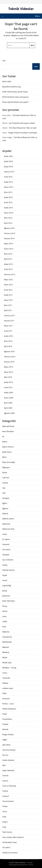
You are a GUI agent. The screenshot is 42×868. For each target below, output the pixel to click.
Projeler (5, 724)
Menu (37, 16)
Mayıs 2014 (9, 244)
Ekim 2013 (8, 254)
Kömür (5, 611)
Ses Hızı (5, 755)
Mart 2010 (8, 377)
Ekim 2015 (8, 192)
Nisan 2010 (8, 372)
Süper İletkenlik (8, 770)
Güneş (5, 565)
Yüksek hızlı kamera (10, 853)
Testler (5, 806)
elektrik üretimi (8, 519)
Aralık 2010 (8, 336)
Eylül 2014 (8, 223)
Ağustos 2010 (9, 351)
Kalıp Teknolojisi (9, 601)
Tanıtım (5, 781)
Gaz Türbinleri (8, 560)
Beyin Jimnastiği (9, 462)
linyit (4, 627)
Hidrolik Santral (8, 570)
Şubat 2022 (8, 161)
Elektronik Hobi (8, 529)
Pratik (5, 714)
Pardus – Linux (8, 704)
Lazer (4, 616)
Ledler (5, 621)
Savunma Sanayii (9, 750)
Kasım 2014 (9, 213)
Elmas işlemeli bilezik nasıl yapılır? (16, 102)
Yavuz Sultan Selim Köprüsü (13, 837)
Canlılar (5, 483)
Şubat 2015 (8, 197)
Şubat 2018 (8, 167)
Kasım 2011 (9, 300)
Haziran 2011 (9, 321)
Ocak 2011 (8, 331)
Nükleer (5, 683)
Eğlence (5, 508)
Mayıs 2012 (9, 280)
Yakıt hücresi (7, 832)
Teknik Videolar (21, 9)
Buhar (5, 472)
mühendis (6, 678)
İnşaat (5, 575)
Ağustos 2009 (9, 413)
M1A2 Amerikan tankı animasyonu (16, 97)
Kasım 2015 (9, 187)
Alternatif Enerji (8, 426)
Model (5, 657)
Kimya (5, 606)
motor (5, 673)
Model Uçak (7, 663)
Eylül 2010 (8, 346)
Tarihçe (5, 791)
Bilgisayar (6, 467)
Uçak (4, 817)
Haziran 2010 (9, 362)
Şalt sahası (6, 745)
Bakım (5, 442)
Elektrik (5, 514)
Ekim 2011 (8, 305)
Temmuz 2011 (10, 316)
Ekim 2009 (8, 403)
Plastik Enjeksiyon (9, 709)
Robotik (5, 729)
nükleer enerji (8, 688)
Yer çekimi (6, 847)
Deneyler (6, 498)
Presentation (7, 719)
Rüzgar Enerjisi (8, 734)
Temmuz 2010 (10, 357)
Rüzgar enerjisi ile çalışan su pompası (23, 133)
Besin (4, 457)
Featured (6, 544)
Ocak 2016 (8, 177)
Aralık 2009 (8, 393)
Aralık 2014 (8, 208)
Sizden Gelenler (8, 760)
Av (3, 436)
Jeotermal (6, 596)
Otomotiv (6, 699)
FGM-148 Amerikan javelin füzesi (15, 92)
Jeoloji (5, 591)
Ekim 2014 (8, 218)
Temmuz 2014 (10, 233)
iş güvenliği (7, 585)
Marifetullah (7, 642)
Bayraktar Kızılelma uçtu (12, 87)
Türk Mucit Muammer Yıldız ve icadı (23, 128)
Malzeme (6, 632)
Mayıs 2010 (9, 367)
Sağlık (5, 740)
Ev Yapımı (6, 539)
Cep (4, 488)
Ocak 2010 (8, 387)
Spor (4, 765)
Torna (5, 812)
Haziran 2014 (9, 238)
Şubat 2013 (8, 264)
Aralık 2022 (8, 156)
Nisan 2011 (8, 326)
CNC (4, 493)
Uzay (4, 827)
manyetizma (7, 637)
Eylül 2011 (8, 310)
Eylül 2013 (8, 259)
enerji (5, 534)
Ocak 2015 (8, 202)
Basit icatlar (7, 81)
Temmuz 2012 (10, 274)
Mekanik (6, 647)
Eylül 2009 (8, 408)
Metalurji (6, 652)
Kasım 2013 (9, 249)
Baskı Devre (7, 452)
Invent (5, 580)
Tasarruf (6, 796)
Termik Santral (8, 801)
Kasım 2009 (9, 398)
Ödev (4, 693)
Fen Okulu (6, 550)
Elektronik (6, 524)
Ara (4, 61)
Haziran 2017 (9, 172)
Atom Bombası (8, 431)
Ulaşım (5, 822)
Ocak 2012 (8, 290)
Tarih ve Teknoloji (9, 786)
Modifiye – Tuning (9, 668)
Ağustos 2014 (9, 228)
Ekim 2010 (8, 341)
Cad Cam (6, 478)
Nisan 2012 (8, 285)
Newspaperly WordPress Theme (21, 865)
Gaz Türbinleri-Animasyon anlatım (22, 123)
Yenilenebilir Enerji (10, 842)
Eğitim (5, 503)
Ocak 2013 (8, 269)
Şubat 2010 (8, 382)
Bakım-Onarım (8, 447)
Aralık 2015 (8, 182)
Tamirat (5, 776)
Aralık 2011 (8, 295)
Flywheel (6, 555)
